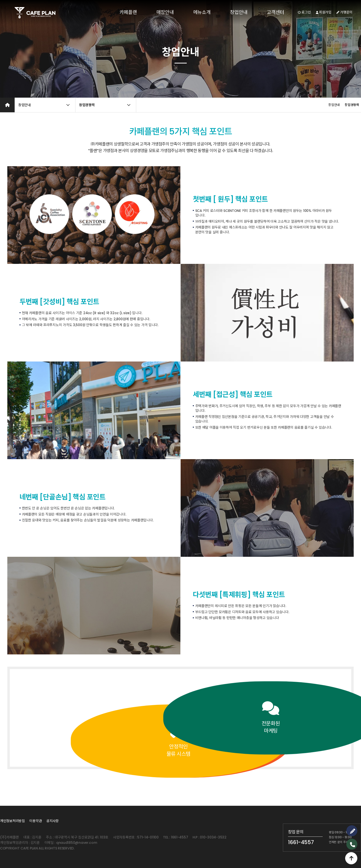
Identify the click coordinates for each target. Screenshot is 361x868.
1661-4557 (301, 842)
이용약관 (36, 821)
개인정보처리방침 (12, 821)
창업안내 (239, 12)
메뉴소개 (202, 12)
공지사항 (53, 821)
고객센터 (275, 12)
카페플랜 (128, 12)
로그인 (304, 12)
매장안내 (165, 12)
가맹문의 (344, 12)
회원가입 (324, 12)
